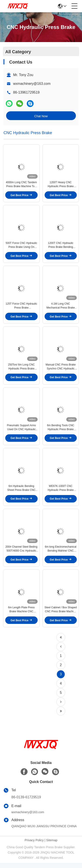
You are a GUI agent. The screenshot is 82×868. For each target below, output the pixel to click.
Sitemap (52, 845)
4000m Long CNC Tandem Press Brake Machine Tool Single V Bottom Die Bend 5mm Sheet (21, 185)
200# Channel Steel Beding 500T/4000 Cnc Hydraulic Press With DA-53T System (21, 553)
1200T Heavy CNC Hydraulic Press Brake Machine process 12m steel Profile (61, 185)
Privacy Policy (34, 845)
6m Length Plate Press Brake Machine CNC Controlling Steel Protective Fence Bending (21, 615)
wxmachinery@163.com (32, 84)
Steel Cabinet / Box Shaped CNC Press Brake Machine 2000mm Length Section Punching (61, 615)
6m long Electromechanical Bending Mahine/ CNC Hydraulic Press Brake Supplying (61, 553)
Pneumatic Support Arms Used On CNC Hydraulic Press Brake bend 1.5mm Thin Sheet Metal (21, 431)
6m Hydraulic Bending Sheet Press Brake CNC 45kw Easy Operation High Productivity (21, 492)
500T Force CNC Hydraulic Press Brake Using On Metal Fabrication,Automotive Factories (21, 247)
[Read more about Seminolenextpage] (61, 643)
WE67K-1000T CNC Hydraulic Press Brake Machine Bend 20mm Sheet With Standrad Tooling (61, 492)
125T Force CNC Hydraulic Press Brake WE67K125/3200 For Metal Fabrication (21, 308)
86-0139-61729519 (26, 802)
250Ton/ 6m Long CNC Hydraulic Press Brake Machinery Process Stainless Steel (21, 369)
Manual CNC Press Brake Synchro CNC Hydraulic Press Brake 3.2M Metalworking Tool (61, 369)
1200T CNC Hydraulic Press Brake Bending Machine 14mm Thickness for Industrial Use (61, 247)
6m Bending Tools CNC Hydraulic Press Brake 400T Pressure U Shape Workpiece (61, 431)
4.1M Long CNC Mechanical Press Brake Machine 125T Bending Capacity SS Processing (61, 308)
